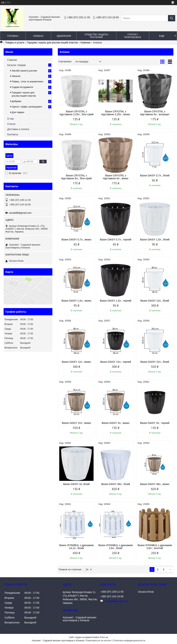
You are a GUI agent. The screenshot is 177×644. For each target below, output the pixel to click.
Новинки (85, 43)
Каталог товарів (16, 65)
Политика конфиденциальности (129, 641)
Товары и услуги (15, 43)
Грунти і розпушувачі (133, 36)
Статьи (11, 124)
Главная (12, 60)
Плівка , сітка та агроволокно (28, 81)
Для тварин (18, 112)
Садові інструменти (22, 87)
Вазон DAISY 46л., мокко (155, 484)
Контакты (13, 134)
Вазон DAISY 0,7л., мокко (76, 240)
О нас (11, 119)
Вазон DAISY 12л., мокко (76, 362)
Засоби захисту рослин (24, 71)
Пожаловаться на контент (99, 641)
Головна (13, 36)
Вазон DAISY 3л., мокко (116, 423)
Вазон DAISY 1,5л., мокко (76, 301)
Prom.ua (104, 637)
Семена (38, 36)
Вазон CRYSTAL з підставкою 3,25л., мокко (116, 113)
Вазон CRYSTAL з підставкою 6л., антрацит (155, 113)
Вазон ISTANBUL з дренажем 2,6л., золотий (155, 547)
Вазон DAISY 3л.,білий (76, 484)
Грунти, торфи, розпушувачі (27, 107)
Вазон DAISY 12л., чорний (116, 362)
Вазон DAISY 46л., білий (116, 484)
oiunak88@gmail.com (20, 213)
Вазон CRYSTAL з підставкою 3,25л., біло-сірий (76, 113)
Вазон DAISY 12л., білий (155, 301)
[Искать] (172, 18)
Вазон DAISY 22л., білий (155, 362)
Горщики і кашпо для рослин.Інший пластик (52, 43)
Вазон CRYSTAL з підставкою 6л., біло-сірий (76, 177)
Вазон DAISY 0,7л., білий (155, 175)
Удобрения (64, 36)
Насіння (16, 76)
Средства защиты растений (96, 36)
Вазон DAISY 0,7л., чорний (116, 240)
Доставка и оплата (18, 129)
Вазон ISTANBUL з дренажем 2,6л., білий (116, 547)
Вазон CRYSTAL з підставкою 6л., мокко (116, 177)
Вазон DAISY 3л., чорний (155, 423)
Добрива (16, 101)
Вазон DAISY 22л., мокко (76, 423)
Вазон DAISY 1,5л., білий (155, 240)
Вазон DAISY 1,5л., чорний (116, 301)
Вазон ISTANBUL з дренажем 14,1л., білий (76, 547)
